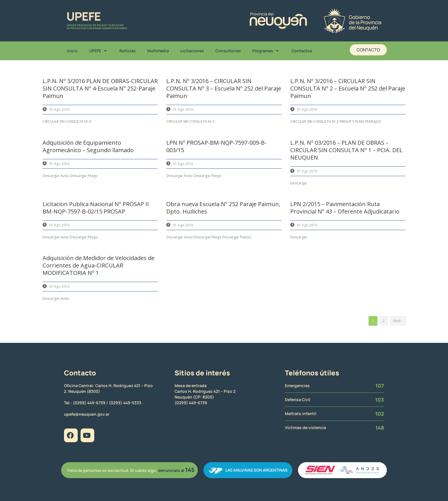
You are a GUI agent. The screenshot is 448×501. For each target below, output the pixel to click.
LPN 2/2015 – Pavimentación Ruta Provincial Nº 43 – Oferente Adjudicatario (345, 208)
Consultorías (228, 51)
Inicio (72, 51)
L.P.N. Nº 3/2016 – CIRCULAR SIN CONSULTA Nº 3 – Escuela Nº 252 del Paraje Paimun (224, 88)
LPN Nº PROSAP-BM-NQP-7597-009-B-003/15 (216, 146)
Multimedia (158, 51)
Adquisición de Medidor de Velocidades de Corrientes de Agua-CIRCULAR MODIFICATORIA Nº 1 (99, 265)
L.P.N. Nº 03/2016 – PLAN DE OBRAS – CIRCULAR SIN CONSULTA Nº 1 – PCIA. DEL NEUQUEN (346, 150)
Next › (398, 321)
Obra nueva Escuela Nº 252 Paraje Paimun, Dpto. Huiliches (223, 208)
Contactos (302, 51)
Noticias (128, 51)
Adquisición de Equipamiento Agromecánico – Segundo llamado (88, 146)
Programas (266, 51)
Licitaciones (192, 51)
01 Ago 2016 (59, 109)
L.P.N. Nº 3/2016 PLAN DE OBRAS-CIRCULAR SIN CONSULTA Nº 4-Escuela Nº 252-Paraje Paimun (100, 88)
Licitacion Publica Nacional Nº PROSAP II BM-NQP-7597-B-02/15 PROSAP (96, 208)
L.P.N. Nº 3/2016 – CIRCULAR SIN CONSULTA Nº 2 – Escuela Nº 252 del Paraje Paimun (348, 88)
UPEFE (99, 51)
